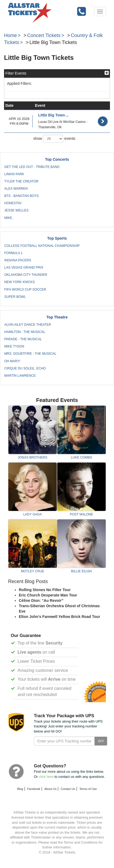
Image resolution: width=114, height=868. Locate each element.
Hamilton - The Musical (25, 332)
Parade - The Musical (23, 339)
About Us (50, 789)
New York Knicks (19, 282)
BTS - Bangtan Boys (22, 196)
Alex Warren (16, 189)
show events (54, 139)
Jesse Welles (16, 210)
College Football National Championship (42, 246)
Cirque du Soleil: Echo (25, 368)
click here (46, 777)
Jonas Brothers (33, 457)
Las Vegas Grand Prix (24, 268)
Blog (20, 789)
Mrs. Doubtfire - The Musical (30, 354)
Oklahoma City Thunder (26, 275)
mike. (9, 218)
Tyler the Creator (21, 181)
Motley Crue (33, 571)
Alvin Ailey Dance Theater (28, 325)
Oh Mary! (12, 361)
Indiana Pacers (18, 260)
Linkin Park (14, 174)
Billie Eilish (81, 571)
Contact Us (68, 789)
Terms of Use (88, 789)
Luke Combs (82, 457)
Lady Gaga (32, 514)
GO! (101, 741)
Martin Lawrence (20, 376)
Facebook (34, 789)
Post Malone (81, 514)
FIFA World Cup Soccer (25, 290)
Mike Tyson (14, 346)
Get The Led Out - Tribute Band (32, 167)
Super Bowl (15, 297)
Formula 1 (13, 253)
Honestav (13, 203)
